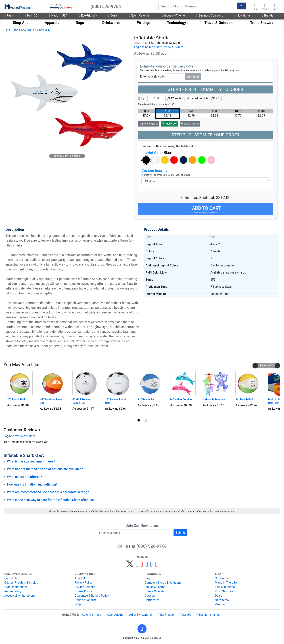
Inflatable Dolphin (181, 400)
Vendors (220, 604)
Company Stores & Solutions (163, 583)
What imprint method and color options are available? (45, 469)
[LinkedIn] (152, 565)
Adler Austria (115, 615)
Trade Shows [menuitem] (261, 23)
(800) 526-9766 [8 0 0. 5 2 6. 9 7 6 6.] (152, 546)
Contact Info (12, 578)
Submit (180, 533)
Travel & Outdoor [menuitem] (218, 23)
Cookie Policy (83, 591)
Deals (113, 16)
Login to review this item (19, 436)
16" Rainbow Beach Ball (52, 401)
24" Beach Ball (244, 400)
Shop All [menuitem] (20, 23)
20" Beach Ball (16, 400)
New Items (243, 16)
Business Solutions (210, 16)
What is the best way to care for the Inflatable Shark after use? (51, 500)
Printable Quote (190, 124)
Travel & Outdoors (24, 30)
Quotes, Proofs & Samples (21, 583)
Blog (148, 578)
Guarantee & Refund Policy (92, 596)
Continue (193, 77)
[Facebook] (137, 565)
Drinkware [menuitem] (110, 23)
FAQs (78, 604)
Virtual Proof (169, 124)
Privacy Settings (85, 587)
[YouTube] (156, 565)
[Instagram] (147, 565)
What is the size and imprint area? (31, 461)
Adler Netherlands (208, 615)
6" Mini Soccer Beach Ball (82, 401)
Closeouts (222, 578)
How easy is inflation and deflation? (32, 484)
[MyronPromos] (19, 6)
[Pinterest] (142, 565)
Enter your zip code (152, 77)
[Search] (197, 6)
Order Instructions (16, 587)
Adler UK (185, 615)
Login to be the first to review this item (159, 47)
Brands (268, 16)
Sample (148, 124)
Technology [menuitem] (177, 23)
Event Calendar (140, 16)
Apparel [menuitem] (51, 23)
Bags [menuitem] (80, 23)
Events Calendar (155, 591)
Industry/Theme (173, 16)
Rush (9, 16)
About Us (81, 578)
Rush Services (224, 591)
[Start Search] (241, 6)
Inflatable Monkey (214, 400)
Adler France (166, 615)
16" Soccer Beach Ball (116, 401)
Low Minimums (225, 587)
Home (7, 30)
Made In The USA (226, 583)
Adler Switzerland (141, 615)
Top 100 (31, 16)
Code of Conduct (85, 600)
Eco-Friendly (88, 16)
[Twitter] (130, 565)
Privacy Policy (84, 583)
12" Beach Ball (146, 400)
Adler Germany (91, 615)
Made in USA (58, 16)
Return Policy (13, 591)
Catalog (150, 596)
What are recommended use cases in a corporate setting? (48, 492)
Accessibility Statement (19, 596)
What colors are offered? (25, 477)
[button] (146, 160)
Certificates (152, 600)
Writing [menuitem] (143, 23)
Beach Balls (44, 30)
